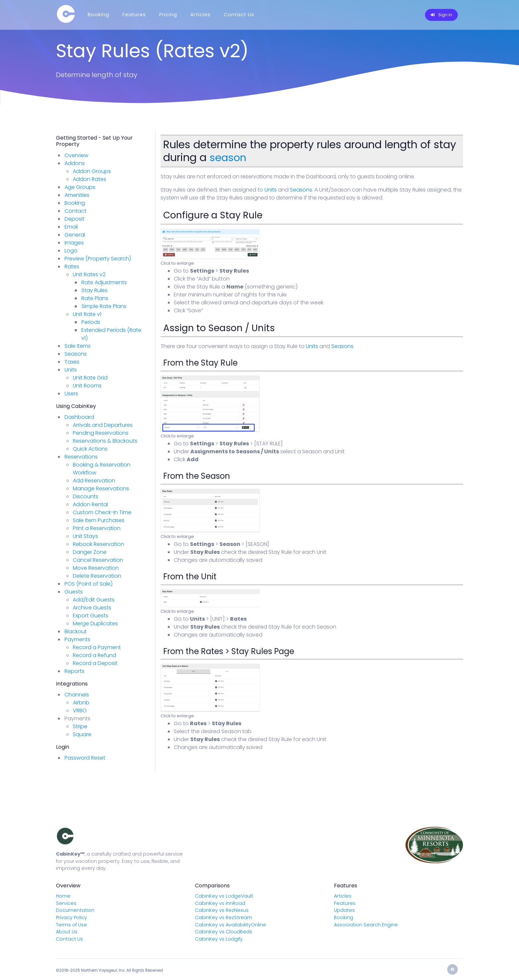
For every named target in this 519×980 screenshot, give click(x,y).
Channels (77, 695)
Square (82, 734)
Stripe (80, 726)
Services (66, 903)
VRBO (80, 711)
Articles (343, 896)
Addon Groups (92, 171)
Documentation (75, 910)
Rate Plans (95, 298)
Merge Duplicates (95, 624)
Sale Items (78, 346)
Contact (75, 211)
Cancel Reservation (98, 560)
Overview (76, 155)
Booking (75, 203)
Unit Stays (85, 536)
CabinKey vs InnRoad (220, 903)
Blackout (76, 631)
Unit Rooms (87, 386)
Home (63, 896)
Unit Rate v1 (87, 314)
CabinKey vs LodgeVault (224, 896)
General (75, 235)
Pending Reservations (101, 433)
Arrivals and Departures (103, 425)
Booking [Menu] (98, 15)
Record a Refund (94, 655)
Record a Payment (97, 647)
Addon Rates (90, 179)
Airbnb (81, 703)
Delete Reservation (97, 576)
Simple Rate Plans (104, 306)
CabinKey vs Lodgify (219, 939)
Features (345, 903)
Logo (71, 251)
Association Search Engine (366, 925)
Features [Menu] (134, 15)
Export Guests (91, 616)
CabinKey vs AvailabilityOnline (231, 925)
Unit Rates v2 (89, 274)
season (228, 157)
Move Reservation (96, 568)
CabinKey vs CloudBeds (224, 932)
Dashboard (79, 417)
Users (71, 394)
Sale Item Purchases (99, 520)
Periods (91, 322)
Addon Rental (90, 504)
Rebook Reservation (98, 544)
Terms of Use (71, 925)
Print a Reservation (97, 528)
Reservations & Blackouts (105, 441)
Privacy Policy (71, 917)
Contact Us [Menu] (239, 15)
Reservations (81, 457)
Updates (344, 910)
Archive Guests (92, 608)
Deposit (74, 219)
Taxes (72, 362)
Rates (72, 267)
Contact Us (70, 939)
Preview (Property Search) (98, 259)
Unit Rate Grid (90, 378)
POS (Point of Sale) (89, 584)
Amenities (77, 195)
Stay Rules (94, 290)
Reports (74, 671)
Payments (77, 639)
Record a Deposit (95, 663)
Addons (75, 163)
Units (271, 190)
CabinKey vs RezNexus (222, 910)
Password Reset (85, 758)
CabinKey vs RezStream (224, 917)
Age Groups (80, 187)
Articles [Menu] (200, 15)
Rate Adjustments (104, 282)
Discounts (86, 496)
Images (74, 243)
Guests (74, 592)
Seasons (301, 190)
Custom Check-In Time (102, 512)
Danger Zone (90, 552)
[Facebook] (452, 969)
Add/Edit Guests (94, 600)
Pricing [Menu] (168, 15)
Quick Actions (90, 449)
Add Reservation (94, 481)
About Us (67, 932)
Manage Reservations (101, 489)
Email (71, 227)
